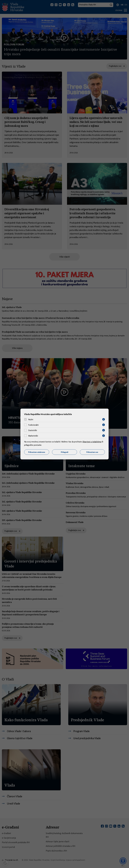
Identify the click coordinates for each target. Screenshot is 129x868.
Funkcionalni (33, 425)
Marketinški (33, 436)
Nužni (31, 419)
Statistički (33, 430)
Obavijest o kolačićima (92, 442)
